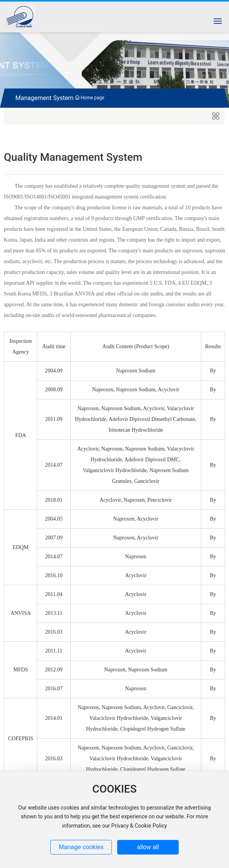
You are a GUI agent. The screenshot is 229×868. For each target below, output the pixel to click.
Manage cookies (81, 847)
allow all (148, 847)
